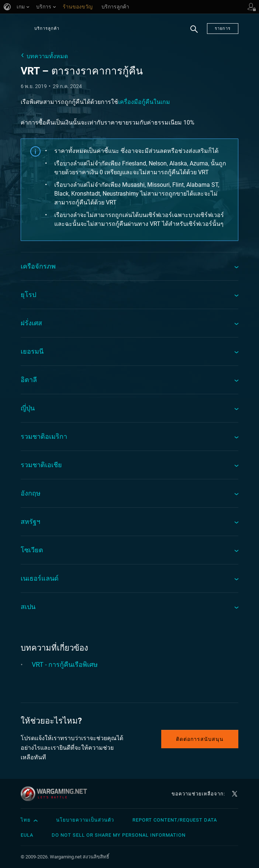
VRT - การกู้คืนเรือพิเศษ (65, 664)
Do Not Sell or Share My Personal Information (119, 835)
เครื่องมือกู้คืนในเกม (144, 102)
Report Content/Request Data (175, 820)
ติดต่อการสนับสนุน (200, 739)
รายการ (223, 29)
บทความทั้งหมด (47, 56)
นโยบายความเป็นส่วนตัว (85, 820)
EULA (27, 835)
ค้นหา (194, 33)
